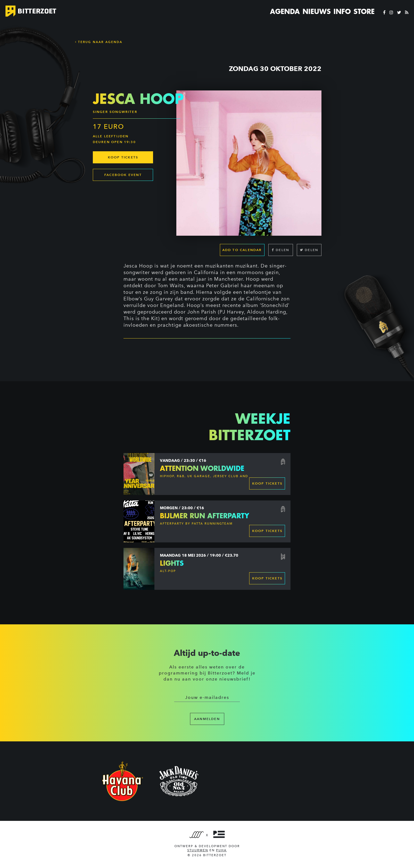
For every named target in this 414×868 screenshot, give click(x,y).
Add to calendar (242, 250)
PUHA (221, 850)
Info (342, 12)
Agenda (285, 12)
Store (364, 12)
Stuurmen (198, 850)
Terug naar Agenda (99, 42)
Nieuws (317, 12)
